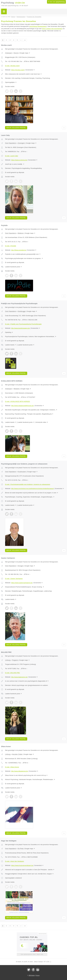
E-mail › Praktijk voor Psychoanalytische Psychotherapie (23, 324)
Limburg (8, 660)
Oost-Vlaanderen (11, 143)
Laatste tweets (11, 345)
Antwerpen (9, 53)
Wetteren (21, 233)
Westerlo (17, 389)
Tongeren (15, 660)
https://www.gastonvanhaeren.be (22, 583)
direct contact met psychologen (52, 29)
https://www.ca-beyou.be (19, 160)
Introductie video (42, 422)
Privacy (38, 975)
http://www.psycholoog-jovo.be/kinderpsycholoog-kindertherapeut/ (32, 489)
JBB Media (32, 975)
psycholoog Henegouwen (38, 26)
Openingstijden (11, 82)
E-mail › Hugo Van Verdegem (15, 861)
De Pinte (21, 849)
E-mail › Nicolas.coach (12, 66)
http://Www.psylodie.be (19, 250)
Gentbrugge (22, 311)
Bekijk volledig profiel (16, 128)
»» (25, 40)
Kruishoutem (22, 472)
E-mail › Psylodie (11, 246)
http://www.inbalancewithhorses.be (22, 406)
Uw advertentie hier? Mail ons (32, 954)
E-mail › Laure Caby (12, 156)
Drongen (21, 566)
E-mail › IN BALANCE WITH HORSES (17, 401)
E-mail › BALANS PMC (12, 673)
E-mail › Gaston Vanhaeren (14, 579)
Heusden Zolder (17, 754)
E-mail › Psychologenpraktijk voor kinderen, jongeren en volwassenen (28, 484)
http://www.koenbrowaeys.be (20, 328)
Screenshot (30, 70)
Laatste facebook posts (13, 267)
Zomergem (21, 143)
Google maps (25, 53)
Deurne (16, 53)
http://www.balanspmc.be (19, 677)
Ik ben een (56, 2)
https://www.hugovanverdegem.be (22, 865)
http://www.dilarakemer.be (20, 771)
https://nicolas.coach (18, 70)
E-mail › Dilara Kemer (12, 767)
